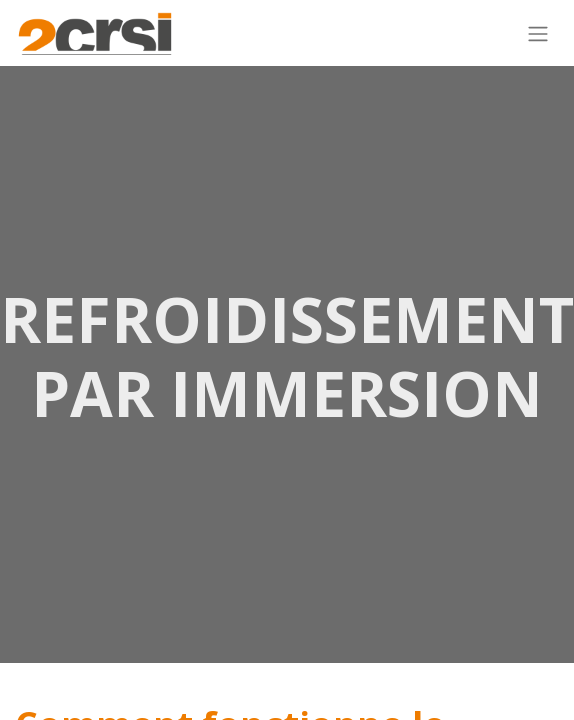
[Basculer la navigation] (538, 33)
